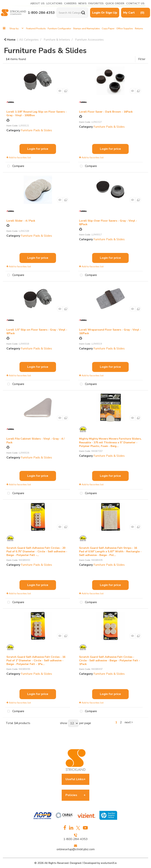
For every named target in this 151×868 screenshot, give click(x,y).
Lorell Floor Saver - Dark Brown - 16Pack (106, 112)
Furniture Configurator (59, 29)
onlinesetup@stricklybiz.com (76, 849)
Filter (142, 59)
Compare (15, 166)
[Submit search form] (83, 13)
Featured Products (36, 29)
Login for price (38, 149)
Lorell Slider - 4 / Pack (21, 221)
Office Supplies (125, 29)
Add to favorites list (19, 158)
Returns (139, 29)
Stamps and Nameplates (86, 29)
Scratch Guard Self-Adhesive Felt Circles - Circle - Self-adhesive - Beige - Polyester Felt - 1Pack (110, 660)
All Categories (29, 40)
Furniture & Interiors (57, 40)
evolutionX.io (109, 863)
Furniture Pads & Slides (36, 130)
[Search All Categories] (72, 13)
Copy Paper (108, 29)
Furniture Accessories (89, 40)
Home (10, 40)
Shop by (14, 29)
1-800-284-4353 (41, 13)
